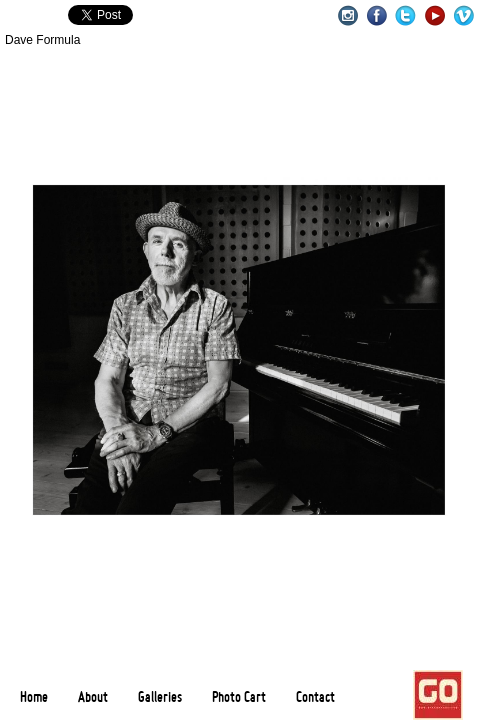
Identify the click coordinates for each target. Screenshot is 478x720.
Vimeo (463, 15)
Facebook (376, 15)
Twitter (405, 15)
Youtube (434, 15)
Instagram (347, 15)
